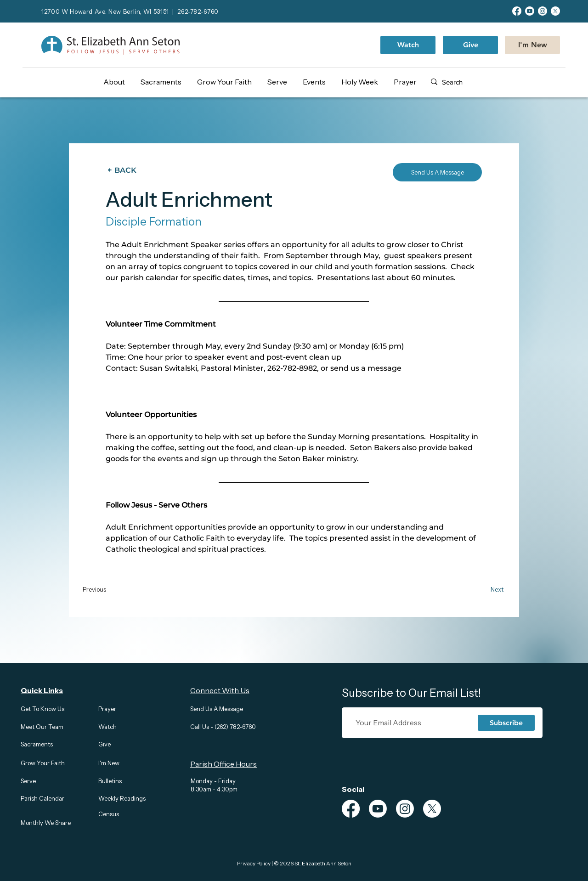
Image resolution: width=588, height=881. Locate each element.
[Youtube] (530, 11)
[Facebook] (517, 11)
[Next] (485, 589)
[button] (118, 82)
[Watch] (408, 45)
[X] (555, 11)
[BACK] (124, 170)
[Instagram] (543, 11)
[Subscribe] (506, 723)
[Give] (470, 45)
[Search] (471, 82)
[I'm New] (532, 45)
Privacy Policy (254, 863)
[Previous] (110, 589)
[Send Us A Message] (437, 172)
